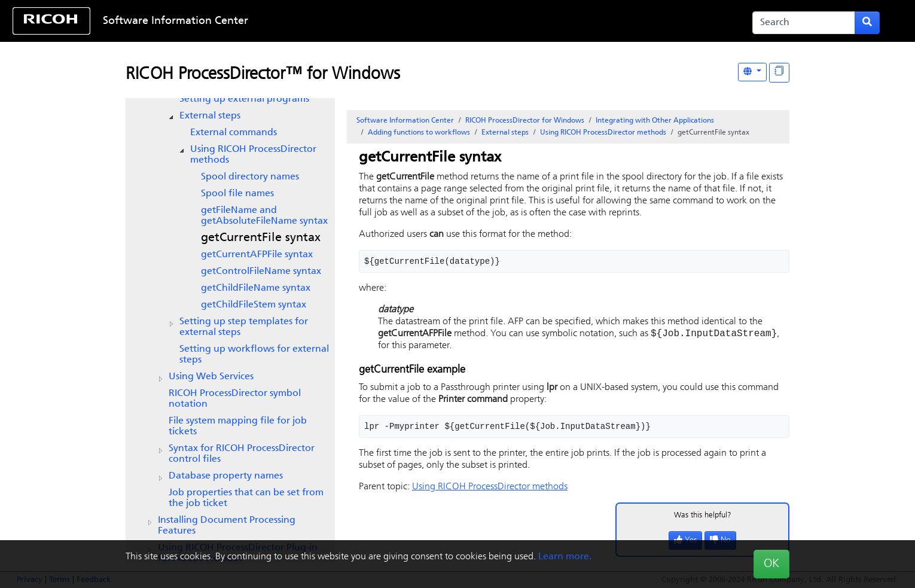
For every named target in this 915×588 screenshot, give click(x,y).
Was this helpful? (703, 517)
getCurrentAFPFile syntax (257, 255)
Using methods (253, 155)
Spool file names (237, 194)
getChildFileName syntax (256, 288)
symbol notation (235, 399)
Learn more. (565, 557)
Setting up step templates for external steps (244, 327)
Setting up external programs (244, 99)
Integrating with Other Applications (655, 121)
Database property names (226, 476)
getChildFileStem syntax (254, 305)
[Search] (804, 23)
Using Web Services (211, 377)
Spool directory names (250, 177)
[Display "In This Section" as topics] (779, 73)
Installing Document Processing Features (227, 526)
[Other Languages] (752, 72)
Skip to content (417, 21)
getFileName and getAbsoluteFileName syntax (264, 216)
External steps (210, 116)
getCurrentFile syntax (261, 238)
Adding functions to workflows (419, 133)
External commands (234, 133)
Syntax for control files (242, 454)
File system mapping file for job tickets (238, 426)
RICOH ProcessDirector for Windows (525, 121)
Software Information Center (176, 21)
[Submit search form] (867, 23)
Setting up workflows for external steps (254, 355)
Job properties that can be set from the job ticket (246, 498)
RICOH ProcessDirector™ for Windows (263, 75)
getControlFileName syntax (261, 272)
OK (771, 564)
